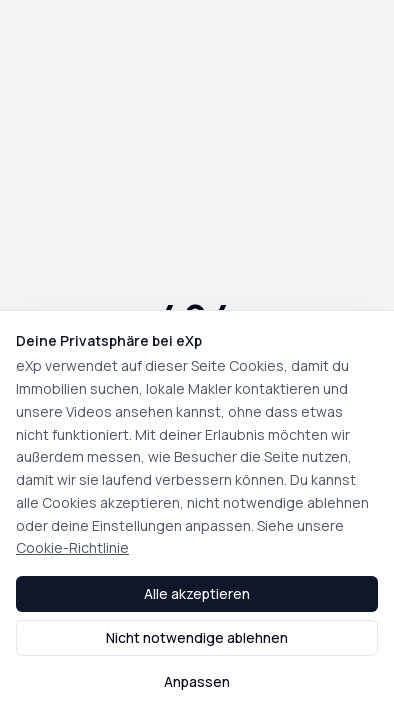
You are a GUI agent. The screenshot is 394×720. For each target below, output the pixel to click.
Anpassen (197, 681)
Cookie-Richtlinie (72, 547)
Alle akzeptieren (197, 593)
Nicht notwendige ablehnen (197, 637)
